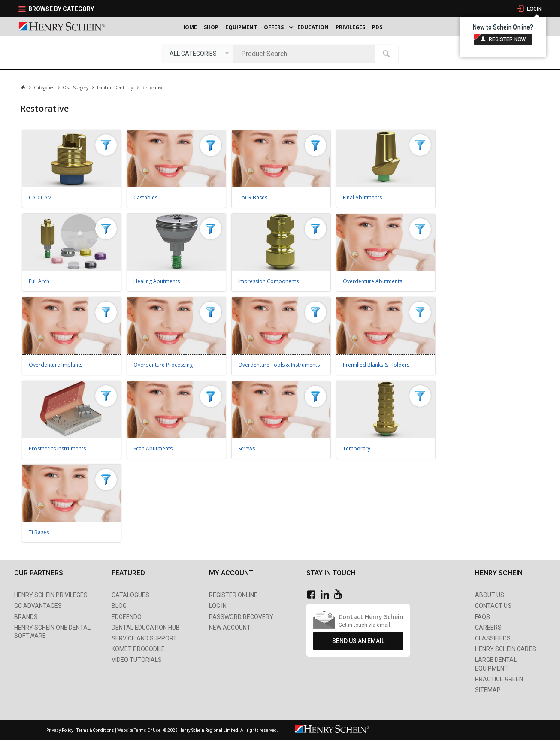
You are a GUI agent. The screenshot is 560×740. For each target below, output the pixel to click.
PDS (377, 27)
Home (189, 27)
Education (313, 27)
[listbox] (198, 54)
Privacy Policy (60, 730)
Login (534, 9)
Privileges (350, 27)
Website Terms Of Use (139, 730)
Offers (274, 27)
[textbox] (306, 54)
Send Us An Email (358, 641)
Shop (211, 27)
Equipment (241, 27)
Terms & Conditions (95, 730)
